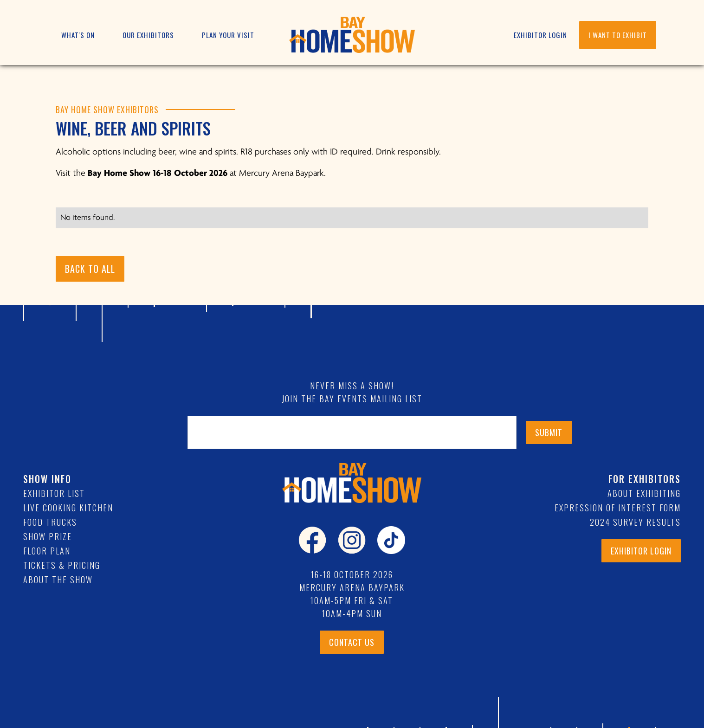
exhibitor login (641, 551)
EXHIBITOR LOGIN (540, 35)
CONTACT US (352, 642)
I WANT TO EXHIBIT (618, 35)
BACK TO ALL (90, 269)
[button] (78, 35)
